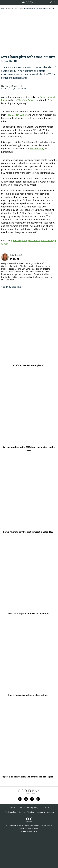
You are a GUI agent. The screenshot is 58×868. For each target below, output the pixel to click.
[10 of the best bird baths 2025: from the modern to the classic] (29, 407)
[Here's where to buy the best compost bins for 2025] (29, 492)
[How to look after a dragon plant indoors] (29, 656)
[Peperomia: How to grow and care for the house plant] (29, 737)
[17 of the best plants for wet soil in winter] (29, 574)
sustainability (37, 149)
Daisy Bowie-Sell (17, 255)
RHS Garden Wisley (17, 115)
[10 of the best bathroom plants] (29, 326)
